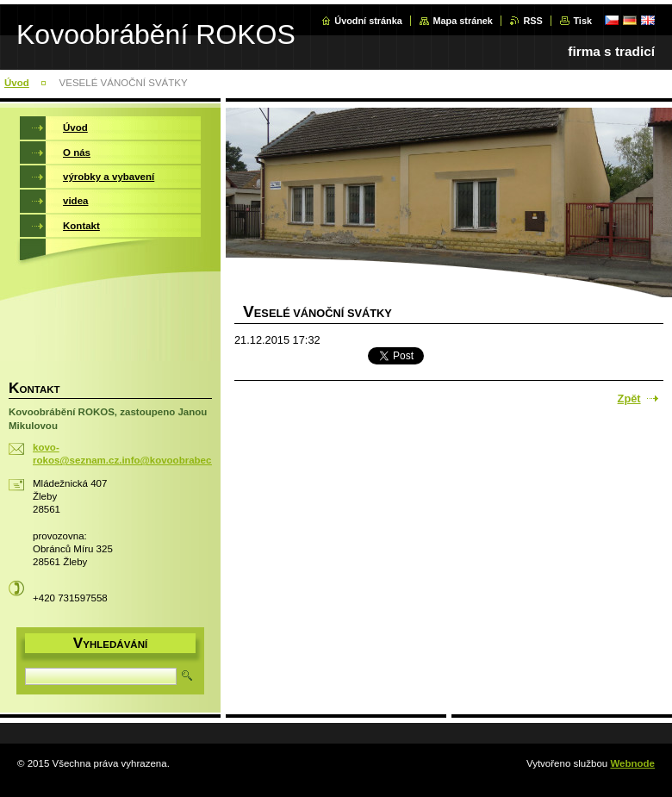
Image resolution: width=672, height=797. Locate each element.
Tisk (582, 21)
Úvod (17, 83)
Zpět (629, 398)
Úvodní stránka (368, 21)
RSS (532, 21)
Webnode (632, 763)
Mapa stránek (463, 21)
